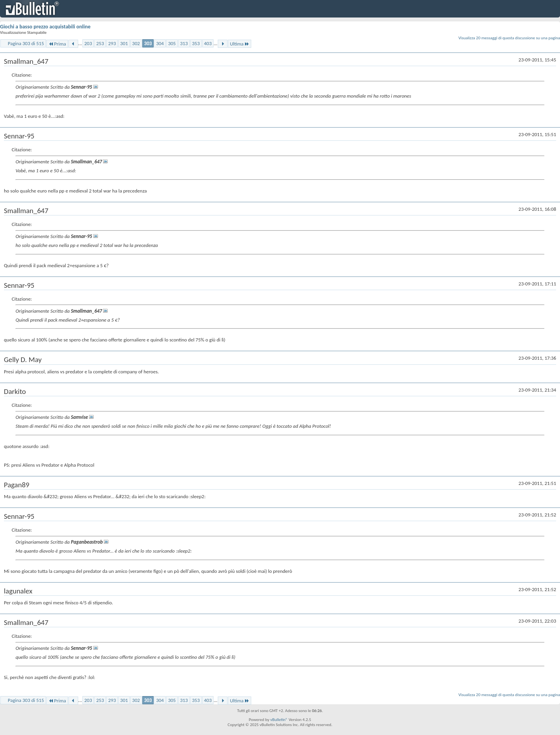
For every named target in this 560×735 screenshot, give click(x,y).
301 (124, 43)
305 (172, 43)
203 (88, 43)
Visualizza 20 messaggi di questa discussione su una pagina (509, 38)
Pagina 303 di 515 (26, 43)
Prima (57, 44)
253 (100, 43)
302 (136, 43)
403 (208, 43)
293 (112, 43)
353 (196, 43)
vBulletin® (279, 720)
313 (184, 43)
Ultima (240, 44)
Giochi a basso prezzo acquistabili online (45, 27)
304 (160, 43)
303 (148, 43)
